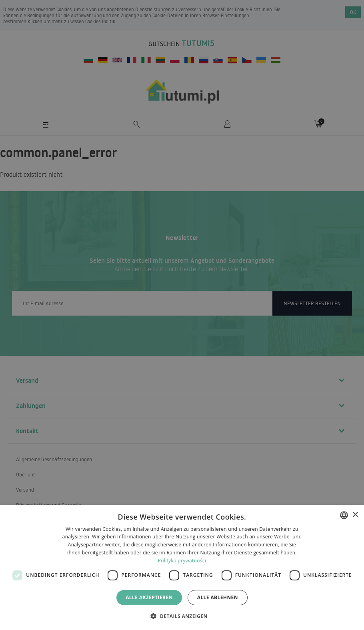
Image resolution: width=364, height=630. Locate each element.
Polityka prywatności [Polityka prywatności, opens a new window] (182, 561)
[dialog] (182, 568)
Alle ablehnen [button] (218, 597)
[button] (182, 616)
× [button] (355, 515)
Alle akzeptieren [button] (149, 597)
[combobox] (344, 515)
